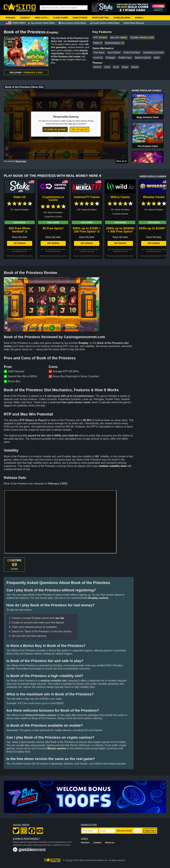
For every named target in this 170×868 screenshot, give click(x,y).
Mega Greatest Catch (148, 117)
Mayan (135, 67)
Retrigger (111, 58)
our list (60, 618)
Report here (21, 161)
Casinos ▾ (25, 18)
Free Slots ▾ (42, 18)
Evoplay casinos (98, 598)
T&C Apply (15, 249)
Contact (97, 843)
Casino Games (60, 18)
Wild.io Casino (120, 197)
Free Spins (99, 52)
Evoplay (52, 32)
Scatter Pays (125, 58)
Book (116, 67)
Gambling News (122, 18)
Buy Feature (114, 52)
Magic (125, 67)
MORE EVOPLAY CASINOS (153, 176)
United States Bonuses (134, 23)
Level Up (98, 58)
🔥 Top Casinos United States (41, 23)
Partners (85, 843)
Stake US (20, 197)
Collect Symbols (132, 52)
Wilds (157, 58)
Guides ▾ (139, 18)
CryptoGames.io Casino (53, 198)
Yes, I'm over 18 (80, 129)
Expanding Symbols (153, 52)
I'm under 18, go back (55, 129)
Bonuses (11, 18)
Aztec (107, 67)
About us (110, 843)
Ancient (97, 67)
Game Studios (80, 18)
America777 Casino (87, 197)
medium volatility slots (113, 466)
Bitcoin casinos (57, 748)
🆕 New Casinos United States (72, 23)
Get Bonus (20, 243)
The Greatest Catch (148, 146)
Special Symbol (143, 58)
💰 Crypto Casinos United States (105, 23)
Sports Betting (100, 18)
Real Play (122, 161)
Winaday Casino (154, 197)
